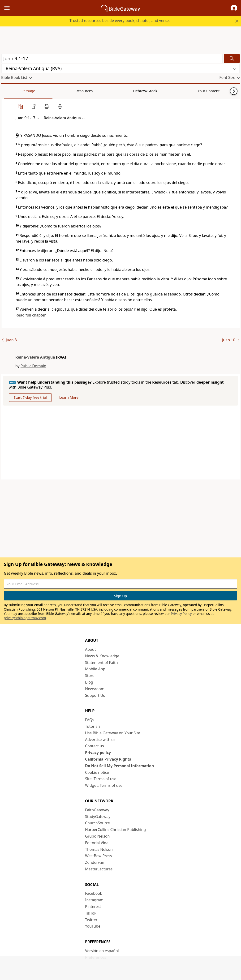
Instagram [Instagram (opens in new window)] (94, 900)
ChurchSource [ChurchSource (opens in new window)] (97, 823)
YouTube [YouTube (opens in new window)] (93, 926)
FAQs (90, 720)
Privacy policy (98, 753)
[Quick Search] (112, 58)
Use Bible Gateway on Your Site (113, 733)
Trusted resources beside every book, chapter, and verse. (120, 21)
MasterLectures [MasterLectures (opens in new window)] (99, 869)
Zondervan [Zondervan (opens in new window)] (95, 862)
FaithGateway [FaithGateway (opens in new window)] (97, 810)
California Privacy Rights (108, 759)
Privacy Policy (181, 614)
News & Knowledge (102, 656)
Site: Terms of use (101, 779)
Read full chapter (31, 315)
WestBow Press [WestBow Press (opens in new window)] (99, 856)
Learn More (69, 397)
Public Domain (33, 366)
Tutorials (93, 726)
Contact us (95, 746)
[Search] (232, 58)
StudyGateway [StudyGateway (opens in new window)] (98, 817)
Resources (35, 91)
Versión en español (102, 951)
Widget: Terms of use (104, 785)
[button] (234, 8)
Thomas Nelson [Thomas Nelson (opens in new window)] (99, 849)
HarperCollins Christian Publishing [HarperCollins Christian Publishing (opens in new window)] (115, 830)
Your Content (93, 91)
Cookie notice (97, 772)
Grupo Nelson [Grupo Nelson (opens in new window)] (97, 836)
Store (90, 676)
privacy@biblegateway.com (25, 618)
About (90, 649)
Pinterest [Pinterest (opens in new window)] (93, 907)
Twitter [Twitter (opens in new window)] (91, 920)
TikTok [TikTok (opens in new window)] (91, 913)
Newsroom (95, 689)
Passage (12, 91)
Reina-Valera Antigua (35, 357)
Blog (89, 682)
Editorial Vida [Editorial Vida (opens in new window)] (97, 843)
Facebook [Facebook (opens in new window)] (94, 893)
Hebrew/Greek (63, 91)
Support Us (95, 695)
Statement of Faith (101, 663)
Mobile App (95, 669)
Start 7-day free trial (30, 397)
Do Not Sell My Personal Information (119, 766)
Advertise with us (100, 740)
